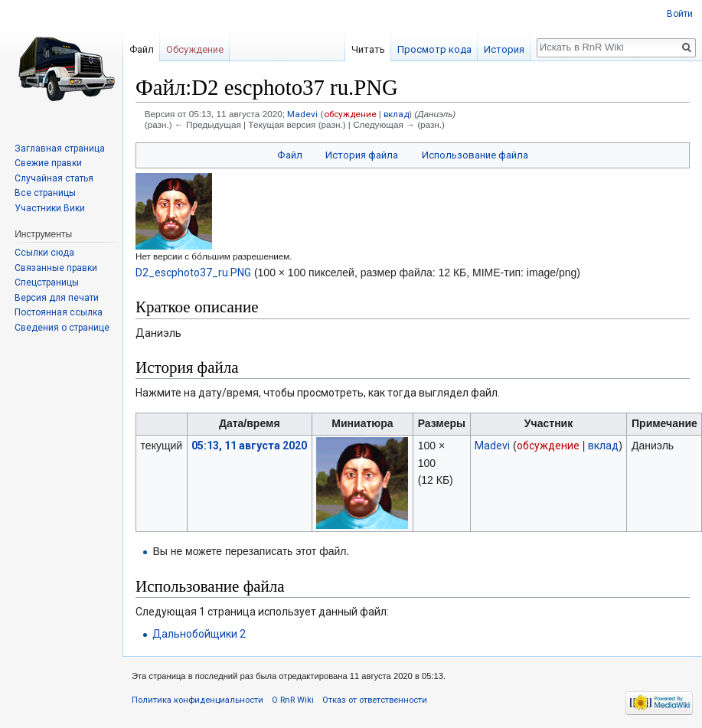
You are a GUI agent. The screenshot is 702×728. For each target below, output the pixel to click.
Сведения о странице (62, 328)
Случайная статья (54, 178)
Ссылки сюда (44, 253)
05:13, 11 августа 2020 (249, 446)
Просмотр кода (434, 49)
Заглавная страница (60, 149)
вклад (396, 114)
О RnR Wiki (293, 700)
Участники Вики (50, 208)
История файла (362, 155)
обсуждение (350, 114)
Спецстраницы (47, 282)
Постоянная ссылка (59, 312)
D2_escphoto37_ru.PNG (193, 273)
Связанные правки (56, 268)
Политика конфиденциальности (198, 700)
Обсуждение (195, 49)
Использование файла (475, 155)
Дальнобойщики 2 (199, 634)
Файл (290, 155)
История (504, 49)
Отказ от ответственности (375, 700)
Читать (368, 49)
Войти (680, 14)
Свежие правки (48, 163)
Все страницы (45, 193)
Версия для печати (57, 298)
